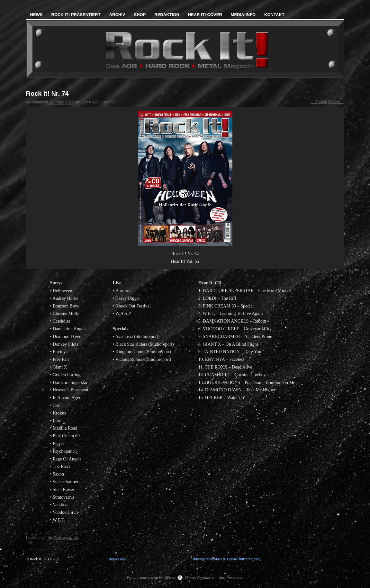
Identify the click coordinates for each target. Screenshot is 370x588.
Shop (140, 15)
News (36, 15)
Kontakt (274, 15)
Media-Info (243, 15)
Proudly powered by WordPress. (151, 578)
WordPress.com (230, 578)
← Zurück (319, 102)
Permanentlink (66, 537)
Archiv (117, 15)
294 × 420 (90, 102)
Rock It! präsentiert (76, 15)
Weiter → (336, 102)
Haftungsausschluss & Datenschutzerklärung (226, 559)
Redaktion (167, 15)
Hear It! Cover (205, 15)
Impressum (117, 559)
